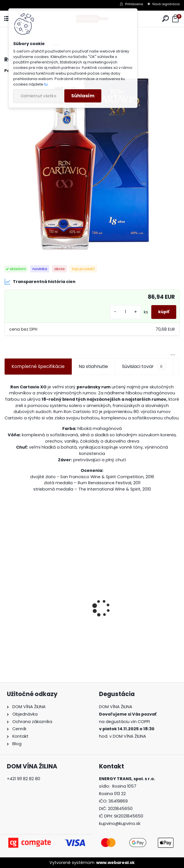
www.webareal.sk (115, 863)
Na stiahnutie (93, 366)
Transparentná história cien (40, 282)
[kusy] (125, 312)
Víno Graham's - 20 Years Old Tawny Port (132, 627)
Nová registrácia (166, 4)
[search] (165, 19)
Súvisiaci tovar (144, 367)
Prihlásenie (134, 4)
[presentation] (7, 598)
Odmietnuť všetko (38, 96)
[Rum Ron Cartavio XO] (92, 164)
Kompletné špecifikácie (38, 366)
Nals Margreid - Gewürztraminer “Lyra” (45, 627)
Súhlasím (83, 96)
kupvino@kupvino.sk (120, 824)
